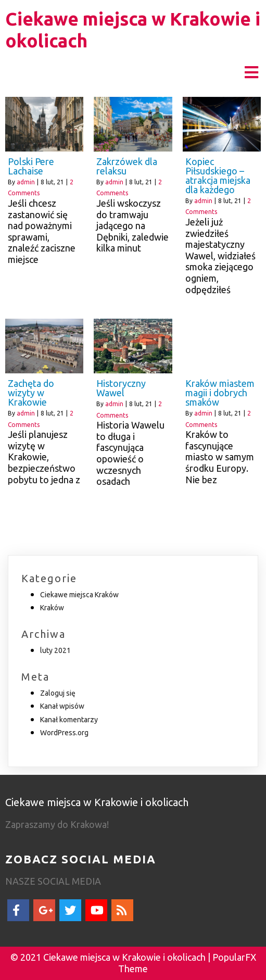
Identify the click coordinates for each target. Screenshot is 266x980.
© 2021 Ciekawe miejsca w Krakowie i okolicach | (111, 957)
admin (26, 182)
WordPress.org (64, 733)
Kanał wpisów (62, 706)
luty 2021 (55, 650)
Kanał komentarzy (69, 720)
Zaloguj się (58, 693)
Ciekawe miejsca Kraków (79, 595)
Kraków (52, 608)
